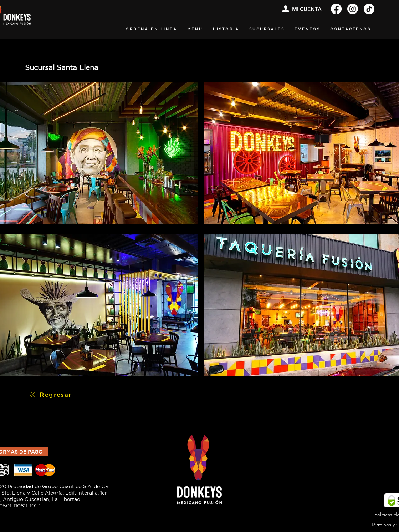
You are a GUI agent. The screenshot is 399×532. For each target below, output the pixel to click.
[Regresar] (50, 395)
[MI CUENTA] (301, 9)
